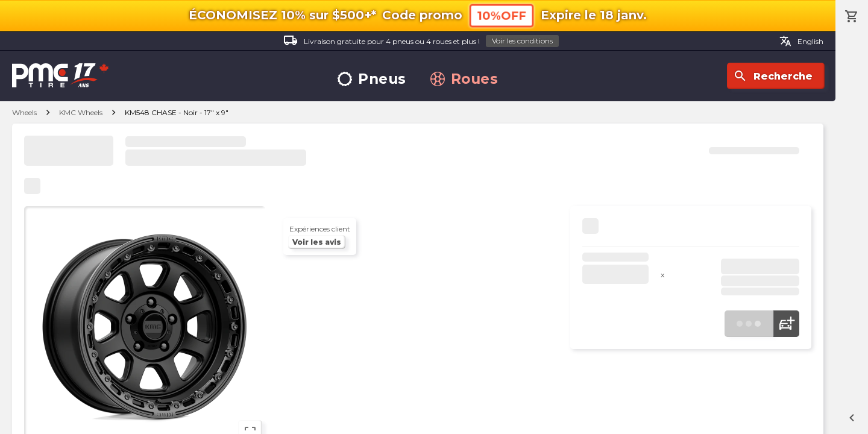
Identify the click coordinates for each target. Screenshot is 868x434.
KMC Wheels (81, 112)
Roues (464, 79)
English (801, 41)
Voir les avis (317, 242)
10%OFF (502, 15)
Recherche (773, 76)
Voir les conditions (522, 41)
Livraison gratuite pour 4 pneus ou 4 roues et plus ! (421, 41)
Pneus (372, 79)
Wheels (24, 112)
